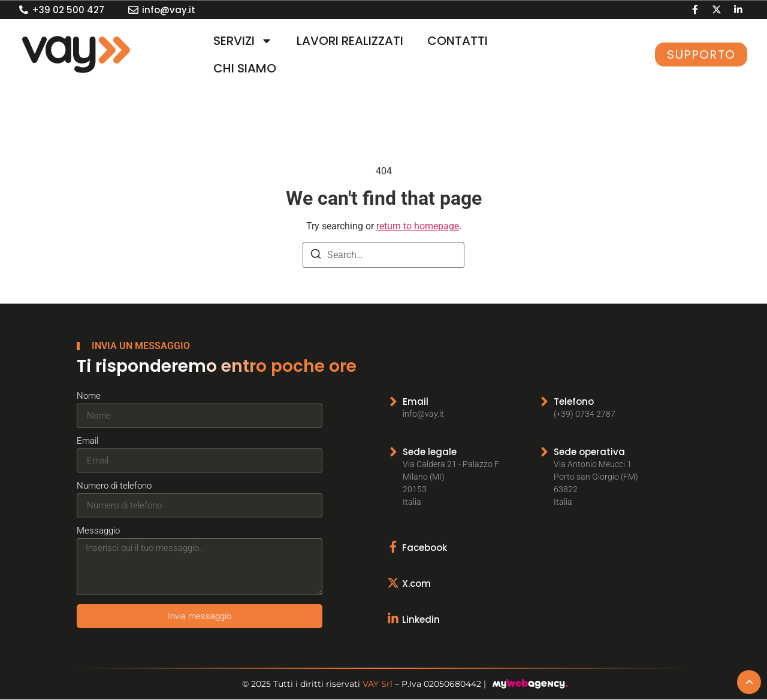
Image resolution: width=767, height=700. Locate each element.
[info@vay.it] (133, 10)
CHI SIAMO (245, 68)
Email (87, 441)
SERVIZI (243, 41)
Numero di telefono (114, 486)
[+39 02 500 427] (24, 10)
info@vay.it (169, 10)
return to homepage (418, 226)
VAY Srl (378, 684)
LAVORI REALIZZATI (350, 41)
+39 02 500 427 (68, 10)
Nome (89, 396)
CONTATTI (458, 41)
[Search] (316, 256)
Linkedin (423, 618)
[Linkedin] (395, 617)
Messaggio (98, 531)
